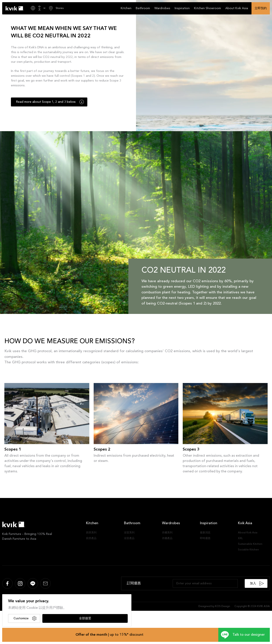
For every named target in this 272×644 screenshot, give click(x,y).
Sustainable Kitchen (250, 544)
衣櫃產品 (167, 538)
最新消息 (205, 533)
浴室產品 (129, 538)
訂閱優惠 (134, 583)
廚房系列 (91, 533)
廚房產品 (91, 538)
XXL (240, 538)
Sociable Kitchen (248, 550)
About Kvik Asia (248, 533)
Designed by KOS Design (214, 606)
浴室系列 (129, 533)
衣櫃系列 (167, 533)
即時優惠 (205, 538)
